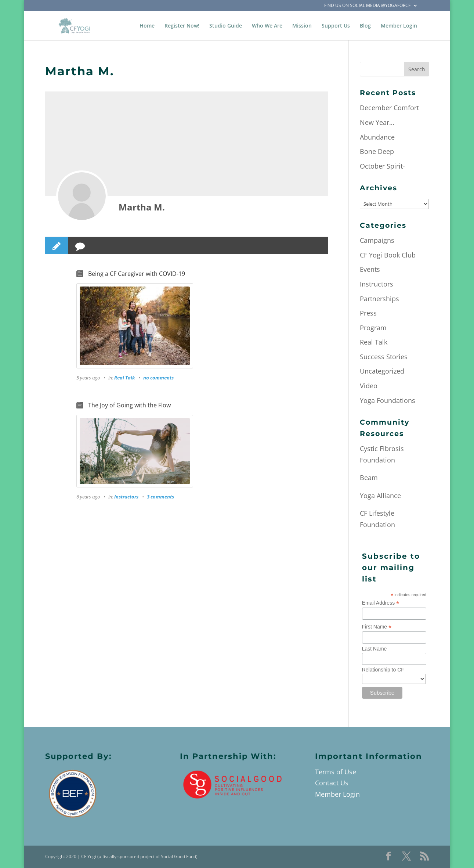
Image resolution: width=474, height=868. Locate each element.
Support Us (336, 26)
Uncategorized (382, 371)
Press (368, 313)
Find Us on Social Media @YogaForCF (367, 6)
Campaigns (377, 240)
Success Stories (384, 357)
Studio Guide (226, 26)
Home (147, 26)
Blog (365, 26)
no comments (158, 378)
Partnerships (379, 299)
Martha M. (142, 207)
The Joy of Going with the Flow (129, 405)
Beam (369, 478)
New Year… (377, 122)
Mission (302, 26)
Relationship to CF (383, 670)
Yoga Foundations (388, 400)
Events (370, 269)
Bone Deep (377, 151)
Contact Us (332, 783)
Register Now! (182, 26)
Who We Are (267, 26)
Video (369, 386)
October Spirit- (382, 166)
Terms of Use (336, 772)
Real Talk (124, 378)
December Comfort (389, 108)
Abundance (377, 137)
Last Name (375, 649)
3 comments (160, 497)
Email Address (381, 603)
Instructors (126, 497)
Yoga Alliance (380, 496)
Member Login (399, 26)
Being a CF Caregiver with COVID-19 (137, 274)
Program (373, 328)
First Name (377, 627)
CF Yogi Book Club (388, 255)
